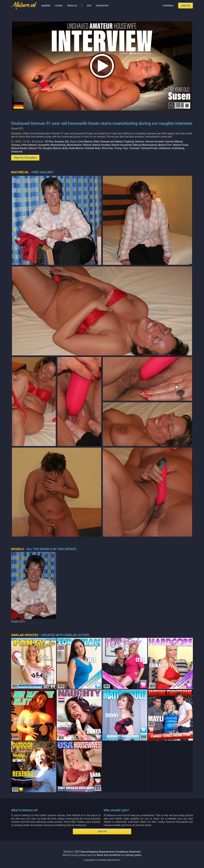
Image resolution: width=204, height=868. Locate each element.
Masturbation (75, 145)
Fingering (129, 142)
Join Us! (186, 5)
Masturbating (58, 145)
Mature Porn (165, 145)
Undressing (178, 148)
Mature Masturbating (145, 145)
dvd (89, 5)
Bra (67, 142)
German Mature (174, 142)
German (139, 142)
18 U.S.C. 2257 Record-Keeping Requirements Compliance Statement (102, 852)
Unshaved (17, 152)
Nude (65, 148)
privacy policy (134, 855)
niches (59, 5)
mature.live (102, 5)
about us (72, 5)
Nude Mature (76, 148)
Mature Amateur (101, 145)
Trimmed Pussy (149, 148)
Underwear (165, 148)
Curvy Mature (85, 142)
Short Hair (107, 148)
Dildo (96, 142)
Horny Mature (29, 145)
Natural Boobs (19, 148)
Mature (87, 145)
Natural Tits (35, 148)
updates (46, 5)
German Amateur (155, 142)
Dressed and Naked (111, 142)
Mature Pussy (181, 145)
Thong (118, 148)
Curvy (73, 142)
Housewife (44, 145)
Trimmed (134, 148)
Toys (125, 148)
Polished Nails (93, 148)
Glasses (16, 145)
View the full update (25, 158)
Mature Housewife (122, 145)
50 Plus (49, 142)
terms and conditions (109, 855)
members (168, 5)
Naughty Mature (52, 148)
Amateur (59, 142)
